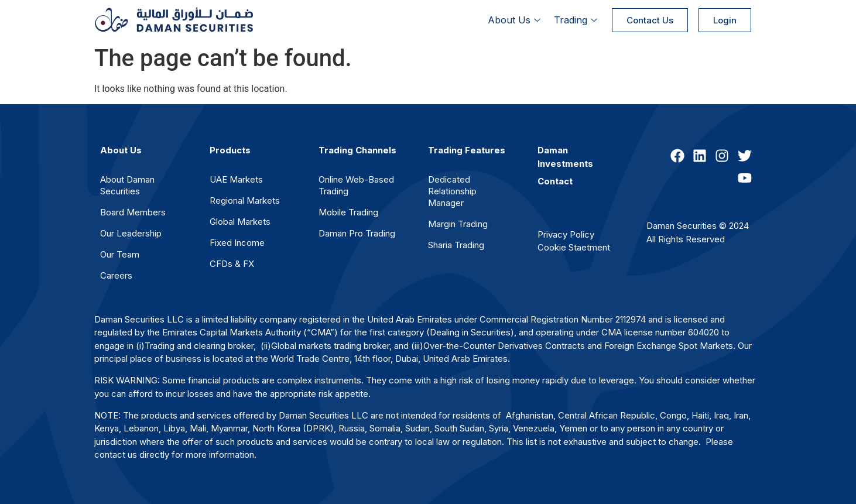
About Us (516, 20)
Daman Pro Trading (357, 233)
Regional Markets (245, 200)
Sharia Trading (456, 245)
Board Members (133, 212)
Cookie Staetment (574, 247)
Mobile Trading (348, 212)
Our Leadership (131, 233)
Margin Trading (458, 224)
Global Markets (240, 222)
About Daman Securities (127, 185)
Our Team (120, 254)
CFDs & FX (232, 264)
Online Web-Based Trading (356, 185)
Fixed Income (237, 243)
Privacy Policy (566, 234)
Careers (116, 275)
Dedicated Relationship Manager (452, 191)
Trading (577, 20)
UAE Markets (236, 179)
